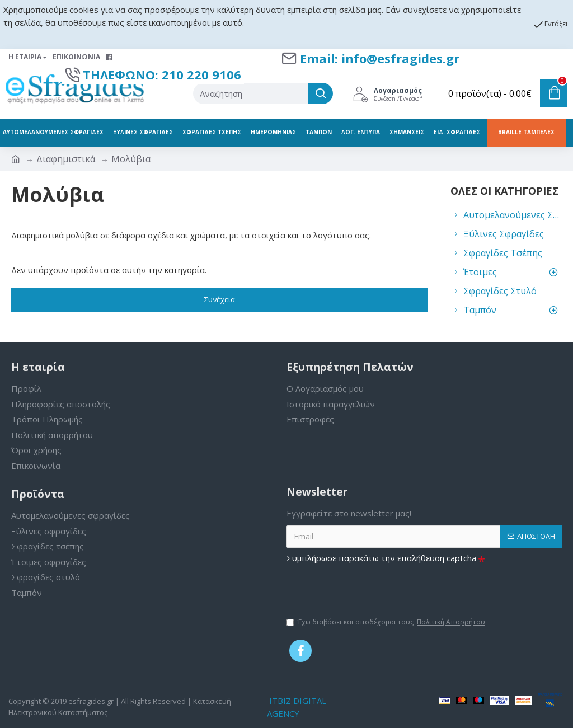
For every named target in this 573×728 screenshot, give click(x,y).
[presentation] (372, 589)
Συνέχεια (220, 299)
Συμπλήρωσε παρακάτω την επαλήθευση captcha (381, 558)
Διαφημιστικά (66, 159)
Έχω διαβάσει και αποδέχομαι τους (387, 622)
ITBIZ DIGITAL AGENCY (297, 707)
